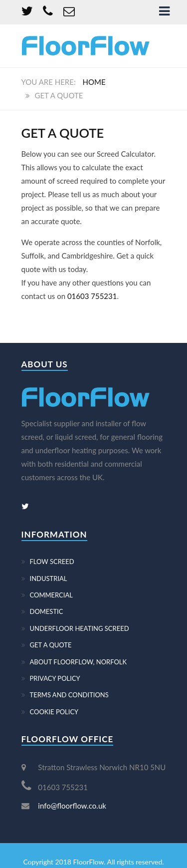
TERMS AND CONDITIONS (69, 695)
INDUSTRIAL (49, 579)
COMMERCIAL (51, 595)
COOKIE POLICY (54, 712)
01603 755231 (92, 296)
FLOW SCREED (52, 562)
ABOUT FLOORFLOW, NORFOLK (79, 662)
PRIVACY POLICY (55, 678)
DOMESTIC (47, 611)
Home (94, 82)
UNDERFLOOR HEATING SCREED (80, 628)
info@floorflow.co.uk (72, 806)
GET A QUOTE (51, 645)
